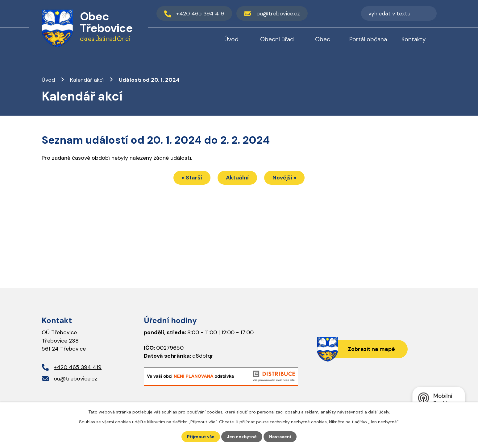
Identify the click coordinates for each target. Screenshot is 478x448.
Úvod (48, 80)
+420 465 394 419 (78, 367)
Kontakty (414, 39)
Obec (323, 39)
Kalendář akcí (87, 80)
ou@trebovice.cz (75, 379)
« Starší (192, 178)
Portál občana (368, 39)
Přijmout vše (201, 437)
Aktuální (237, 178)
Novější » (284, 178)
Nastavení (280, 437)
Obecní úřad (277, 39)
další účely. (379, 412)
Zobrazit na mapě (371, 349)
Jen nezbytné (242, 437)
